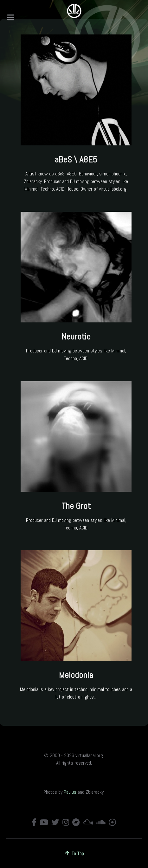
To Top (74, 853)
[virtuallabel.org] (74, 11)
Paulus (70, 792)
